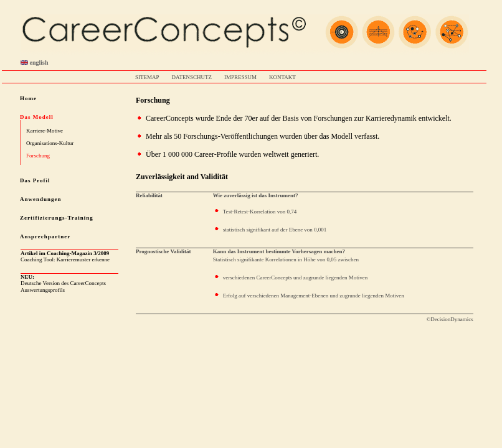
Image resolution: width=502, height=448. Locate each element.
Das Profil (35, 180)
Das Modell (37, 117)
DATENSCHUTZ (192, 77)
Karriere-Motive (45, 131)
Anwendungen (41, 199)
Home (28, 98)
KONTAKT (282, 77)
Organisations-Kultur (50, 143)
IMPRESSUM (240, 77)
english (35, 63)
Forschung (38, 156)
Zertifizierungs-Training (57, 218)
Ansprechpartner (45, 236)
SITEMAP (147, 77)
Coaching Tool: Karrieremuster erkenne (65, 256)
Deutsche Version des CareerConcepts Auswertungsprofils (63, 283)
